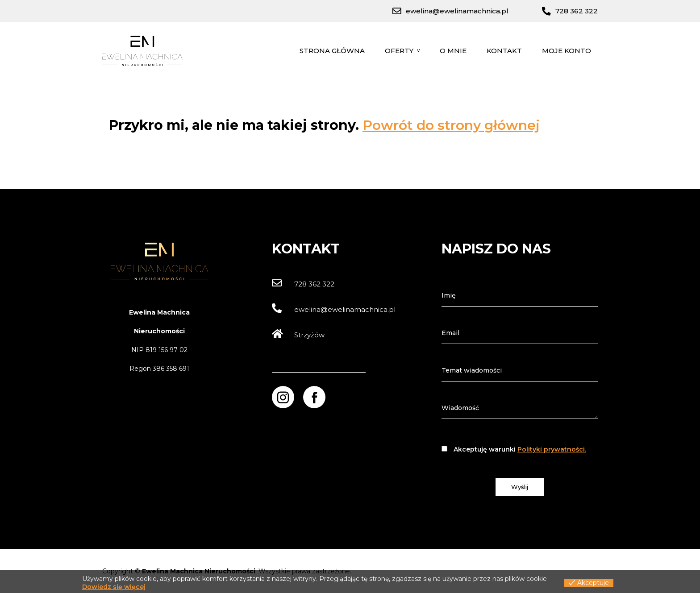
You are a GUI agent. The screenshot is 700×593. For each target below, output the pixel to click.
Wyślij (520, 487)
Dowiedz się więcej (114, 587)
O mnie (453, 51)
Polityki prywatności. (552, 449)
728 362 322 (303, 284)
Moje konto (567, 51)
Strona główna (332, 51)
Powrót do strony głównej (451, 125)
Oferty (399, 51)
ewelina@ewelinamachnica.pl (334, 309)
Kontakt (504, 51)
